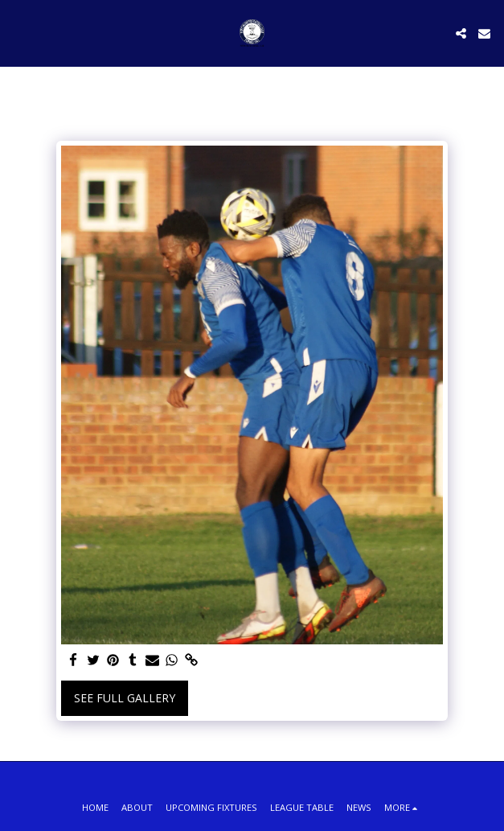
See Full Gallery (125, 698)
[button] (18, 33)
